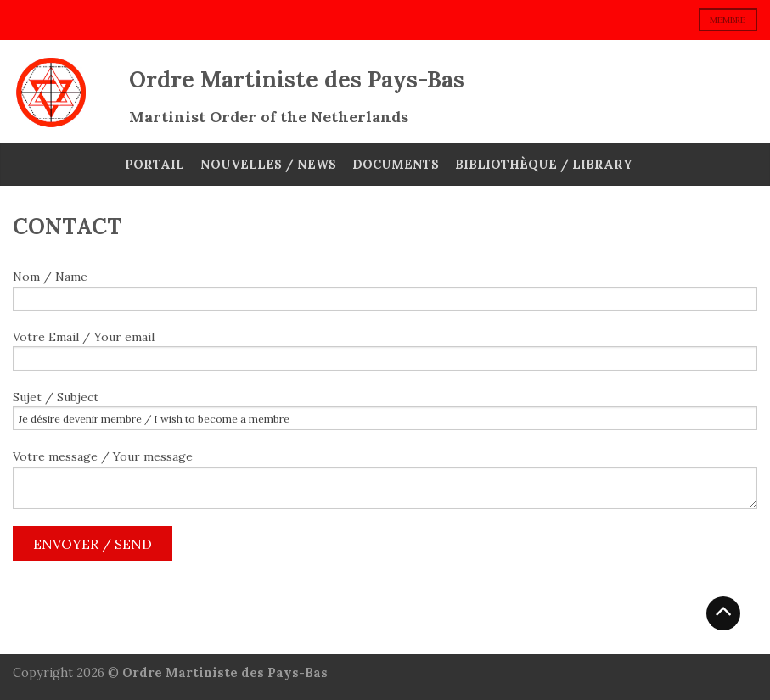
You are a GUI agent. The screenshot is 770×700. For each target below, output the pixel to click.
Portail (155, 165)
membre (728, 20)
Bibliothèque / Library (544, 165)
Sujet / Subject (385, 410)
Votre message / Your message (385, 479)
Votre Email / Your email (385, 350)
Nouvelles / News (268, 165)
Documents (396, 165)
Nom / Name (385, 290)
